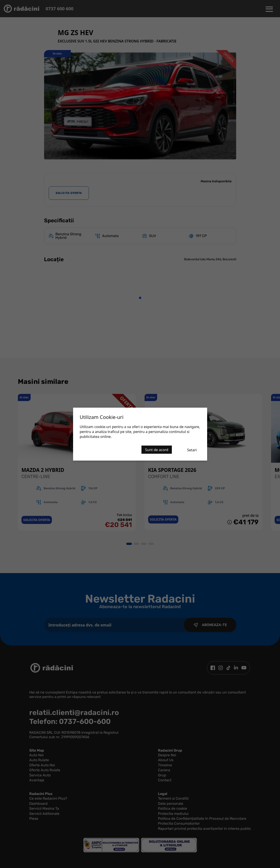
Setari (192, 450)
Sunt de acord (157, 450)
